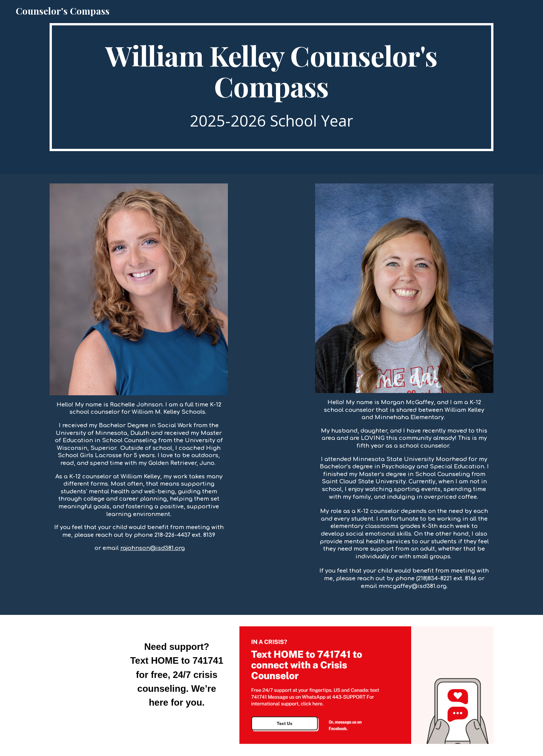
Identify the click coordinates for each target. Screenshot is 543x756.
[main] (271, 87)
